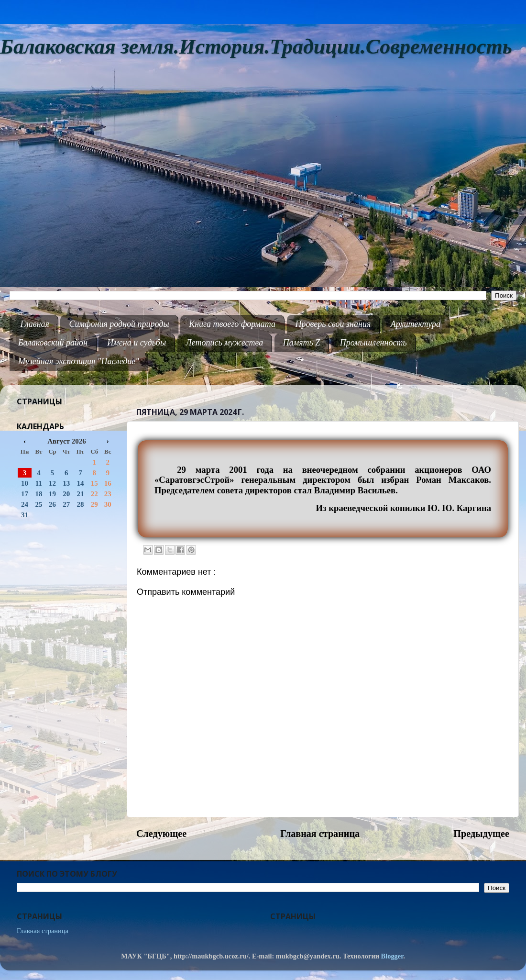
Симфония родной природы (119, 324)
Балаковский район (53, 343)
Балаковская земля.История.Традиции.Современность (256, 47)
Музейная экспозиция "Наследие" (79, 361)
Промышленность (373, 343)
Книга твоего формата (232, 324)
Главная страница (320, 834)
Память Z (302, 343)
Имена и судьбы (137, 343)
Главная (35, 324)
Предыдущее (481, 834)
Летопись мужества (225, 343)
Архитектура (416, 324)
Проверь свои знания (333, 324)
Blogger (392, 956)
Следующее (161, 834)
